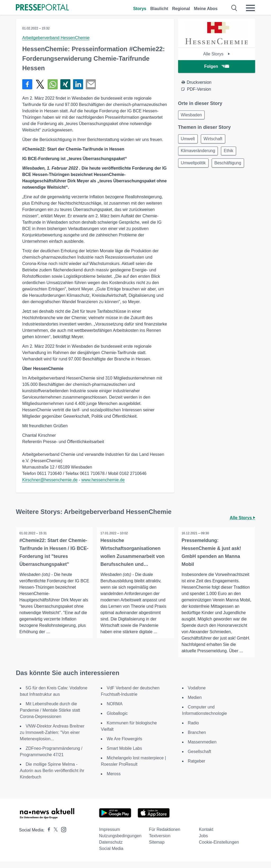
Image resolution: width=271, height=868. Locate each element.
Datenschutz (111, 849)
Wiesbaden (192, 115)
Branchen (197, 739)
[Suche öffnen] (234, 8)
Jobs (204, 842)
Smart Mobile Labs (124, 755)
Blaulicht (159, 9)
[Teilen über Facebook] (27, 84)
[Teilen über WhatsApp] (53, 84)
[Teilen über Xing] (65, 84)
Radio (193, 730)
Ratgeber (197, 768)
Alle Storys (217, 54)
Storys (140, 9)
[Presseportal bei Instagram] (62, 836)
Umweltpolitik (194, 165)
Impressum (109, 836)
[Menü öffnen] (250, 8)
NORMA (115, 710)
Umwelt (189, 140)
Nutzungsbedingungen (120, 842)
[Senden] (91, 84)
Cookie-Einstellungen (219, 849)
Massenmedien (202, 749)
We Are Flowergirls (124, 745)
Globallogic (117, 720)
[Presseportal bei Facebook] (47, 837)
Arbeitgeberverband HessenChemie (56, 38)
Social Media (111, 855)
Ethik (231, 153)
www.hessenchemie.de (103, 480)
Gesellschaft (200, 758)
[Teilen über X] (40, 84)
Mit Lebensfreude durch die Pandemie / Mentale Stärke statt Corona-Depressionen (50, 717)
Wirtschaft (215, 140)
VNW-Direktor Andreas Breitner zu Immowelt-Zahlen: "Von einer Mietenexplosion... (52, 739)
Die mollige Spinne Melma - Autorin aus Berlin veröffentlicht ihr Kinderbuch (52, 777)
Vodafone (197, 695)
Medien (195, 704)
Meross (114, 780)
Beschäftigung (230, 165)
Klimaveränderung (199, 153)
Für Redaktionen (165, 836)
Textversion (160, 842)
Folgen (217, 66)
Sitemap (157, 849)
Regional (181, 9)
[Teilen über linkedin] (78, 84)
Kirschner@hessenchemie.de (50, 480)
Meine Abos (206, 9)
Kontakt (206, 836)
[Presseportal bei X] (54, 837)
